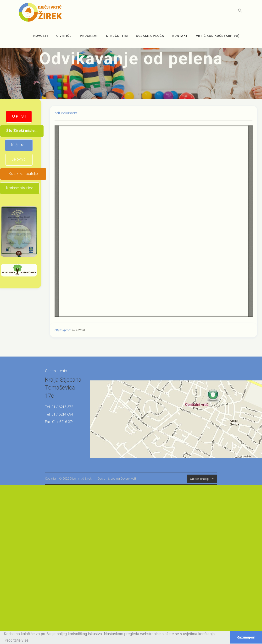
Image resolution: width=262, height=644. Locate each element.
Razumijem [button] (246, 637)
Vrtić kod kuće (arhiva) (218, 36)
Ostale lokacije (200, 479)
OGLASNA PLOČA (150, 36)
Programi (89, 36)
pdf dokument (66, 113)
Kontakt (180, 36)
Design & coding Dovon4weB (117, 479)
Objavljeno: (63, 330)
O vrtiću (64, 36)
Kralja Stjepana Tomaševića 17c (63, 388)
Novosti (41, 36)
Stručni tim (117, 36)
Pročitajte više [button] (17, 640)
